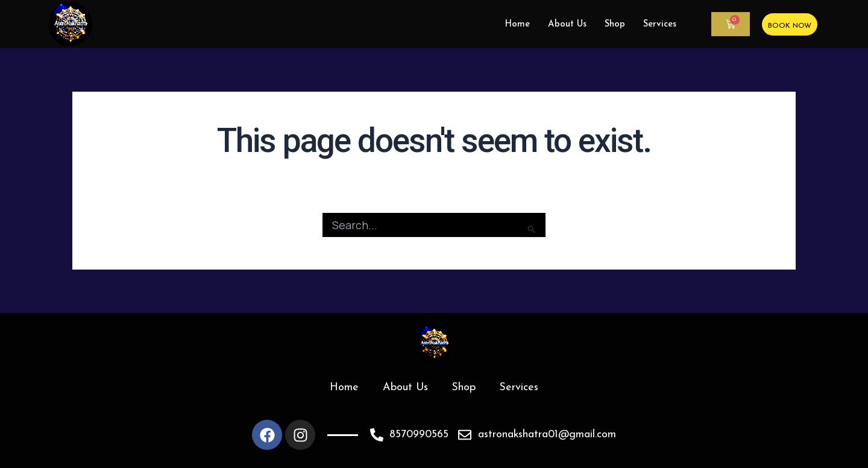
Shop (615, 24)
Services (665, 24)
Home (517, 24)
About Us (567, 24)
